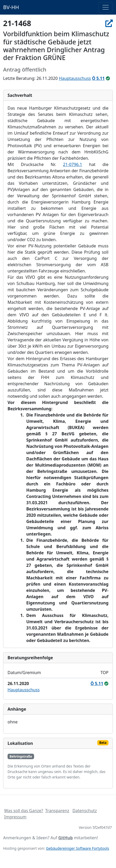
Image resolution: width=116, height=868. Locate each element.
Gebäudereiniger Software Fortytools (78, 848)
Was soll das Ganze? (24, 811)
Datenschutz (85, 811)
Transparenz (57, 811)
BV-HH (11, 7)
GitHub (66, 838)
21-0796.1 (73, 164)
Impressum (15, 817)
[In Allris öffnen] (109, 23)
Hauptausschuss (75, 78)
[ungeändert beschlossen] (108, 78)
